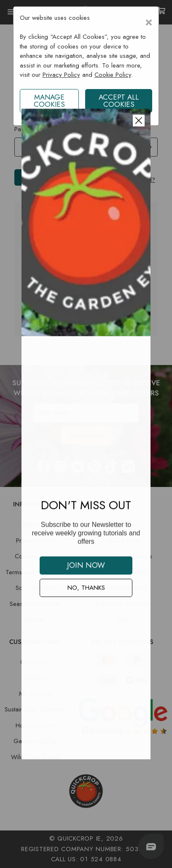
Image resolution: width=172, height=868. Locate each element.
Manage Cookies (49, 101)
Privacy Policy (61, 75)
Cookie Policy (113, 75)
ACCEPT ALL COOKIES (119, 101)
